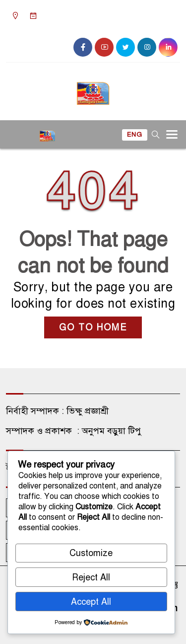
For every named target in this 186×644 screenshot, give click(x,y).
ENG (135, 135)
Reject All (91, 577)
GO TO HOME (93, 327)
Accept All (91, 602)
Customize (91, 553)
